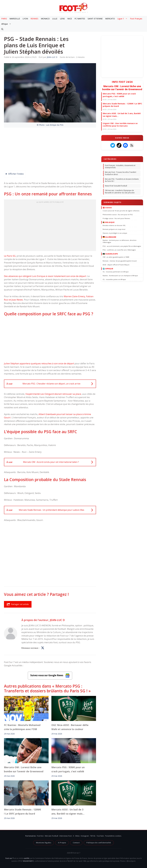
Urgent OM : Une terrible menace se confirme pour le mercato (120, 125)
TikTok (93, 836)
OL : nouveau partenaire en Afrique (116, 272)
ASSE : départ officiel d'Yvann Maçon (116, 265)
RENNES (34, 19)
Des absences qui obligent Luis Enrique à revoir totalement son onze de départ (45, 276)
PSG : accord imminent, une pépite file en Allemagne (122, 246)
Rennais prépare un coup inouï (114, 229)
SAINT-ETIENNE (95, 19)
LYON (25, 19)
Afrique (7, 24)
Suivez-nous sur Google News (50, 676)
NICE (70, 19)
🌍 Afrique (108, 268)
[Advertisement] (50, 226)
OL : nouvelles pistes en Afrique (114, 279)
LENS (62, 19)
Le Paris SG (10, 256)
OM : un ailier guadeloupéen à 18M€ (116, 257)
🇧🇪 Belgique (109, 222)
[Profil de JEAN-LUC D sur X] (43, 648)
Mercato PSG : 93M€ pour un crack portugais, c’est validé (68, 769)
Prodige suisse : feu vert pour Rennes (116, 218)
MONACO (45, 19)
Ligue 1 (123, 19)
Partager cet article (18, 604)
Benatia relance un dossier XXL (114, 225)
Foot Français (136, 19)
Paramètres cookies (113, 836)
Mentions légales (44, 843)
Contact (76, 843)
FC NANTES (80, 19)
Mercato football (52, 836)
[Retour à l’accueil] (73, 8)
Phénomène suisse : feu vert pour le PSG (118, 214)
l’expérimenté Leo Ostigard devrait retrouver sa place (53, 394)
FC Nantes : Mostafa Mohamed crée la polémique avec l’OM (22, 727)
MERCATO (110, 19)
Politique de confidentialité (99, 843)
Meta (77, 836)
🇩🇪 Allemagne (109, 237)
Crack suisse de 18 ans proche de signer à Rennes (121, 211)
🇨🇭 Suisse (107, 207)
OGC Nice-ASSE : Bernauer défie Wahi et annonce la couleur (70, 727)
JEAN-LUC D (57, 620)
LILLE (55, 19)
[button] (2, 29)
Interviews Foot (66, 836)
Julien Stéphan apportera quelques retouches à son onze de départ (39, 363)
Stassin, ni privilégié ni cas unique (115, 233)
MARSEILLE (15, 19)
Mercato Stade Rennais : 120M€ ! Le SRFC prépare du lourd (23, 811)
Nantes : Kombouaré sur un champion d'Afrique (120, 276)
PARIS (4, 19)
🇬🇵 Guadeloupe (110, 254)
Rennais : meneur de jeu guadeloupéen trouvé (120, 261)
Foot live (40, 836)
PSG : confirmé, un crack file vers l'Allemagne (119, 250)
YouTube (100, 836)
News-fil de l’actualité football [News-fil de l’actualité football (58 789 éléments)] (116, 186)
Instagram (85, 836)
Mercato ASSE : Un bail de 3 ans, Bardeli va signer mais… (68, 811)
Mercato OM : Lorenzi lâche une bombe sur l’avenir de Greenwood (24, 769)
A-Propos (62, 843)
